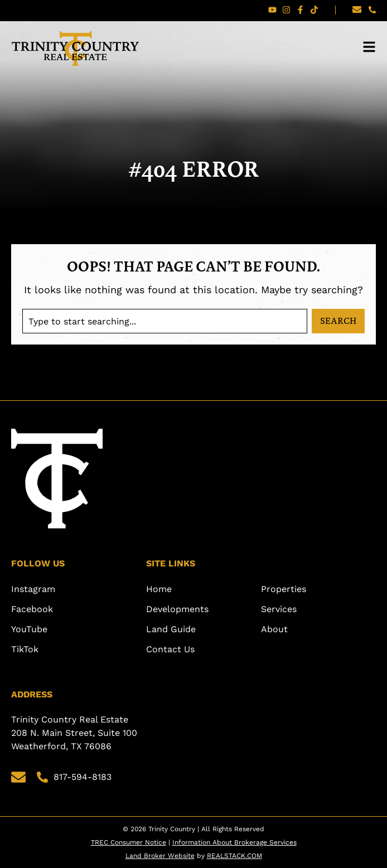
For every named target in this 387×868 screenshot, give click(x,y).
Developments (177, 609)
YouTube (29, 629)
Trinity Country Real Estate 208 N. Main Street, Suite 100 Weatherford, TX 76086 (76, 733)
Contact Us (170, 649)
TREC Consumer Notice (129, 842)
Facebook (32, 609)
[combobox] (165, 321)
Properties (284, 589)
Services (279, 609)
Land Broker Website (160, 856)
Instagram (33, 589)
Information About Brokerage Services (234, 842)
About (274, 629)
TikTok (25, 649)
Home (159, 589)
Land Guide (171, 629)
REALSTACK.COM (234, 856)
